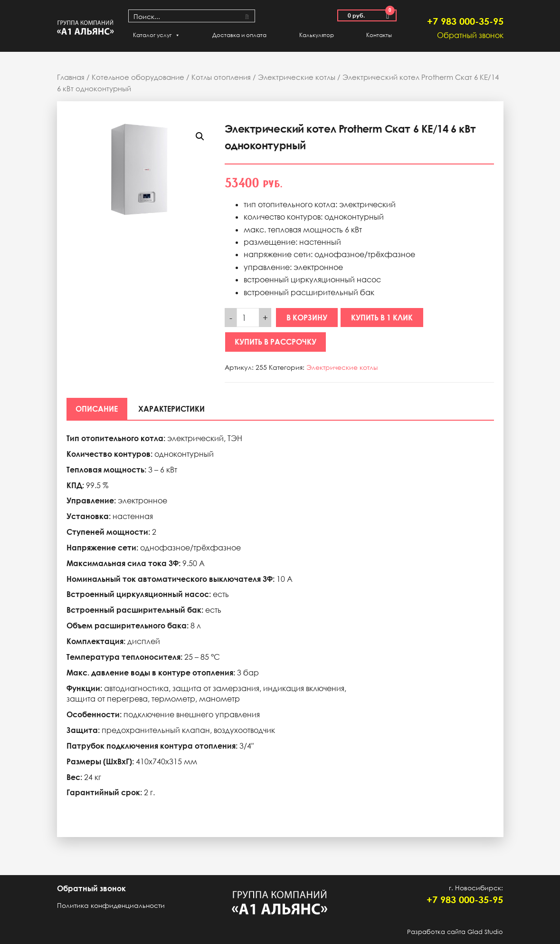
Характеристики (172, 409)
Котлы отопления (221, 77)
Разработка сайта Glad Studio (455, 932)
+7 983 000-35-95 (465, 21)
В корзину (307, 318)
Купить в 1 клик (382, 318)
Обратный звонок (470, 35)
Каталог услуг (157, 35)
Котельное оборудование (138, 77)
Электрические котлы (297, 77)
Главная (71, 77)
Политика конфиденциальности (111, 905)
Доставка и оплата (239, 35)
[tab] (97, 409)
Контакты (379, 35)
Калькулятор (317, 35)
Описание (97, 409)
